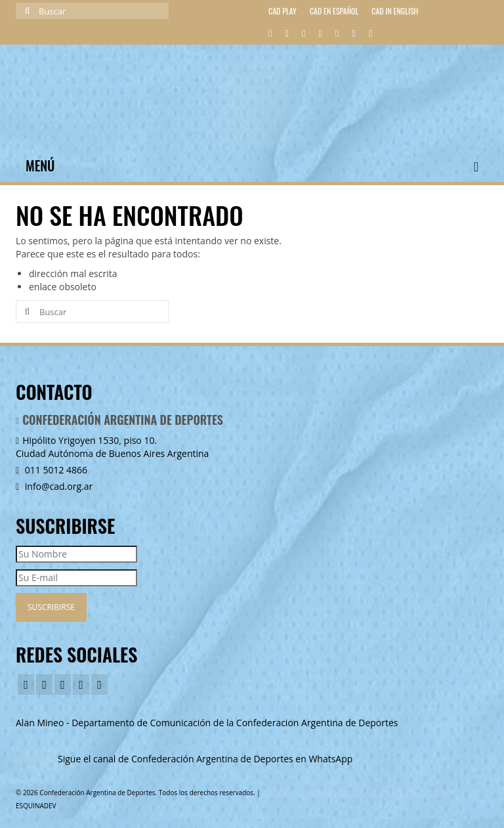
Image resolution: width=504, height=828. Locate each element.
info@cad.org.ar (54, 486)
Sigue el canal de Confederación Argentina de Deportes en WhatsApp (205, 759)
